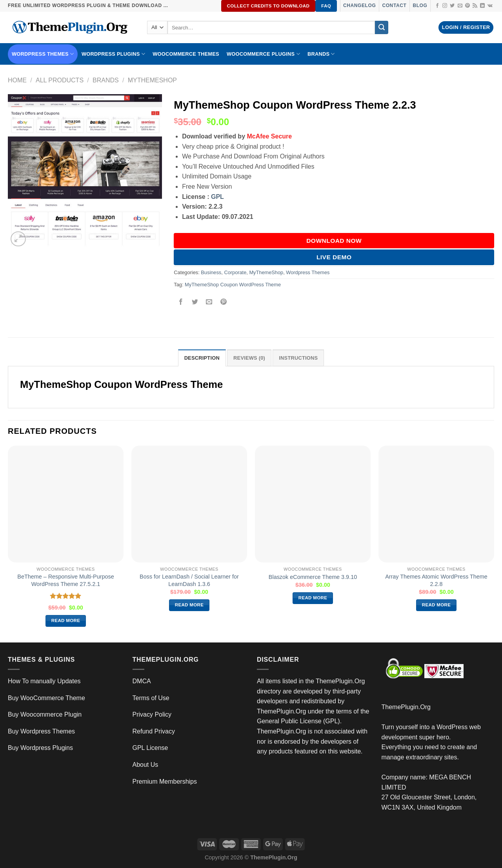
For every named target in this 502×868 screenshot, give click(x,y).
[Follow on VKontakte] (490, 6)
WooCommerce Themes (186, 54)
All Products (60, 80)
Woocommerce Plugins (263, 54)
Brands (106, 80)
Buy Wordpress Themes (41, 731)
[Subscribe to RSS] (475, 6)
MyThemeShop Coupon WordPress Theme (233, 285)
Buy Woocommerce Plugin (45, 714)
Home (17, 80)
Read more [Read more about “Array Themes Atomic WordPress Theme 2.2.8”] (437, 605)
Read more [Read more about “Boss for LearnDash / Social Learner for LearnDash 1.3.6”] (189, 605)
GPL (217, 197)
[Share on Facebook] (181, 302)
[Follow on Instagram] (445, 6)
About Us (146, 765)
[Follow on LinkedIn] (482, 6)
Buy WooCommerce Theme (46, 698)
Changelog (359, 5)
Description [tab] (202, 358)
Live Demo (334, 257)
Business (211, 272)
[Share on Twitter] (195, 302)
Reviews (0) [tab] (249, 358)
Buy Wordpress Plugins (40, 748)
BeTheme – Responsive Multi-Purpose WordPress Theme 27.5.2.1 (65, 580)
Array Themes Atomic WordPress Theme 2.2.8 (436, 580)
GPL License (150, 748)
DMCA (142, 681)
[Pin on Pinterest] (223, 302)
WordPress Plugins (113, 54)
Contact (394, 5)
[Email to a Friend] (209, 302)
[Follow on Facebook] (437, 6)
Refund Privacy (154, 731)
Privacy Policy (152, 714)
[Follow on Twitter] (452, 6)
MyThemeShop (152, 80)
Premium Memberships (165, 782)
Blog (420, 5)
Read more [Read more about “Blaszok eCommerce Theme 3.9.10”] (313, 598)
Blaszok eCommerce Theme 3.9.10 (313, 577)
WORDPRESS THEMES (43, 54)
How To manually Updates (44, 681)
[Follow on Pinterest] (467, 6)
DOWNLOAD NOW (334, 241)
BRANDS (321, 54)
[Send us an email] (460, 6)
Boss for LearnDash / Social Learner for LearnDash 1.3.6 (189, 580)
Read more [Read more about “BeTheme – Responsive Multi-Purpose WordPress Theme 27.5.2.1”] (66, 621)
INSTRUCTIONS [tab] (298, 358)
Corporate (235, 272)
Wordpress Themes (308, 272)
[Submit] (382, 27)
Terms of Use (151, 698)
